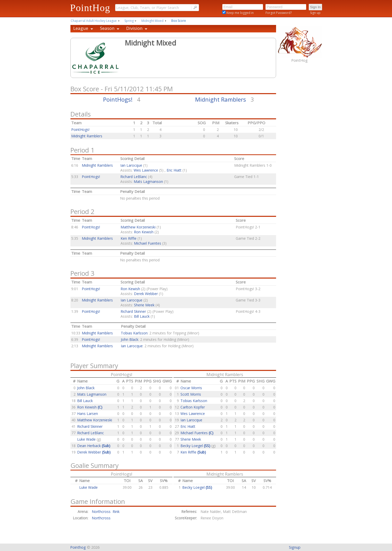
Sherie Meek (144, 305)
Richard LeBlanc (134, 177)
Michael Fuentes (148, 243)
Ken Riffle (129, 238)
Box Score (179, 21)
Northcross (101, 518)
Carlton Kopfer (193, 407)
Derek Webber (146, 294)
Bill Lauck (142, 316)
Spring (129, 21)
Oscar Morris (191, 388)
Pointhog (78, 547)
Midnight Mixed (152, 21)
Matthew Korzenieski (138, 227)
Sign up (315, 13)
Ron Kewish (144, 232)
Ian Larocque (131, 165)
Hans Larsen (88, 414)
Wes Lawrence (146, 170)
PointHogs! (118, 99)
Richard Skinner (133, 311)
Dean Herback (94, 446)
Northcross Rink (106, 512)
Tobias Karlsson (134, 333)
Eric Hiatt (174, 170)
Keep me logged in (240, 13)
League (81, 28)
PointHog (90, 8)
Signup (295, 547)
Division (134, 28)
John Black (130, 339)
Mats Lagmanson (148, 181)
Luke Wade (87, 439)
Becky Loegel (196, 446)
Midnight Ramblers (221, 99)
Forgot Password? (279, 13)
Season (107, 28)
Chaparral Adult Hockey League (94, 21)
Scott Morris (191, 394)
